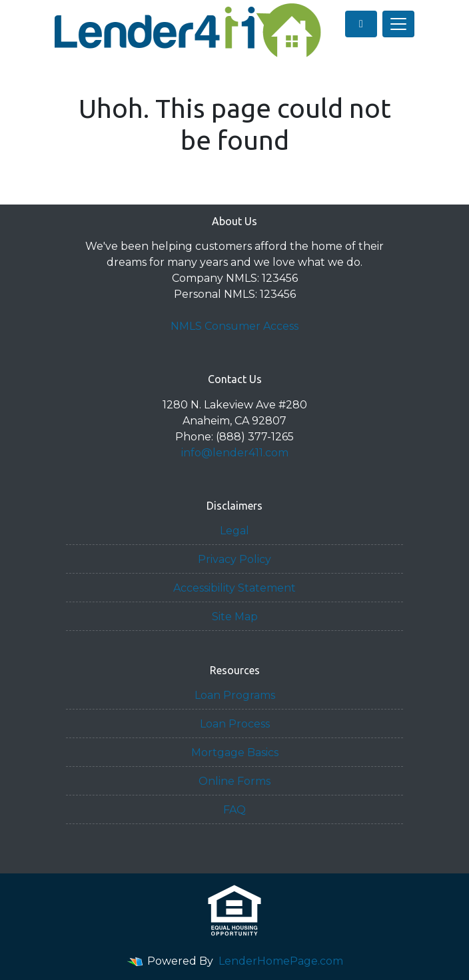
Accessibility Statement (234, 588)
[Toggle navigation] (398, 24)
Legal (234, 531)
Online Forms (234, 781)
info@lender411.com (235, 453)
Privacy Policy (234, 559)
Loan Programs (235, 695)
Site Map (235, 617)
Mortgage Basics (235, 752)
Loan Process (235, 724)
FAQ (234, 810)
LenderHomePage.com (281, 961)
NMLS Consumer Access (234, 326)
